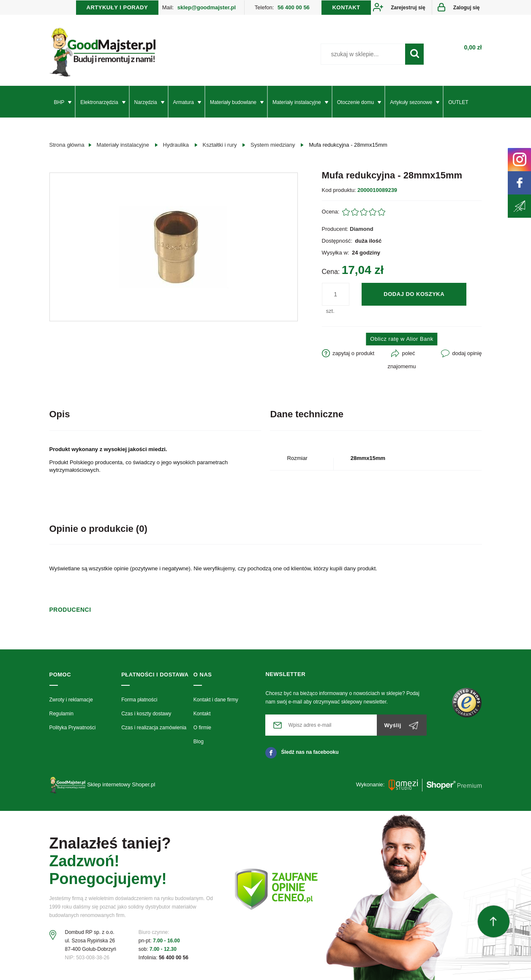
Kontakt (202, 714)
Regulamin (61, 714)
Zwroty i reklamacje (71, 700)
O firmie (202, 728)
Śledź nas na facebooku (302, 752)
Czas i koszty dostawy (146, 714)
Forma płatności (139, 700)
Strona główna (67, 145)
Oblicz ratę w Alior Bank (402, 339)
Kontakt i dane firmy (216, 700)
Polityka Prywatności (73, 728)
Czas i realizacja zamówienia (154, 728)
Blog (199, 742)
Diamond (362, 229)
